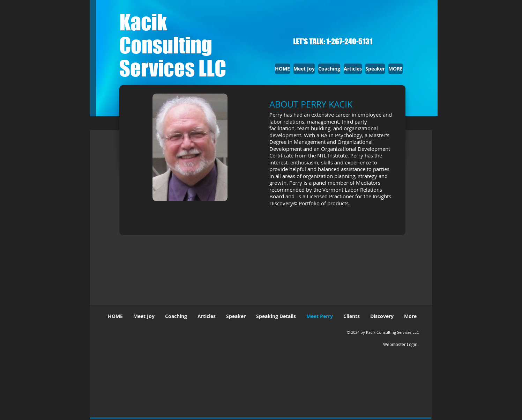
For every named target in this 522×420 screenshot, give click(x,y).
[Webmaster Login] (400, 344)
